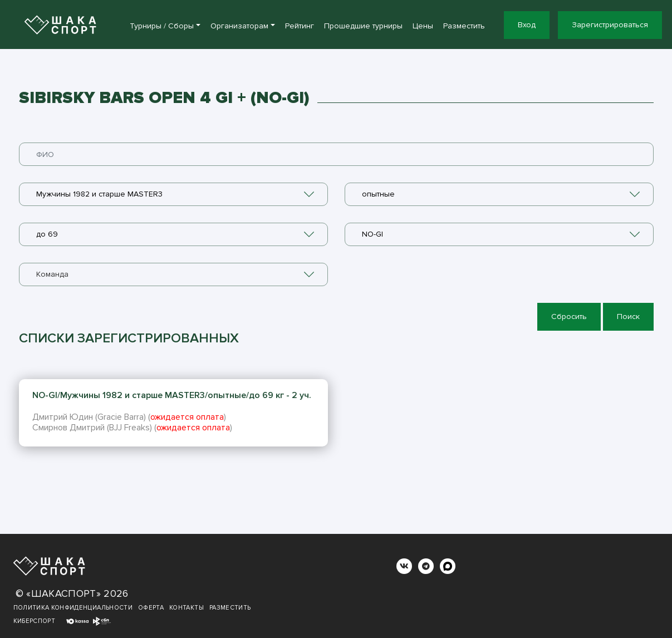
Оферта (151, 608)
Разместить (464, 26)
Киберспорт (35, 621)
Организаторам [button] (239, 26)
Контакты (187, 608)
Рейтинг (300, 26)
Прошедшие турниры (363, 26)
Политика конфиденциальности (73, 608)
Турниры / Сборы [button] (162, 26)
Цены (423, 26)
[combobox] (173, 194)
